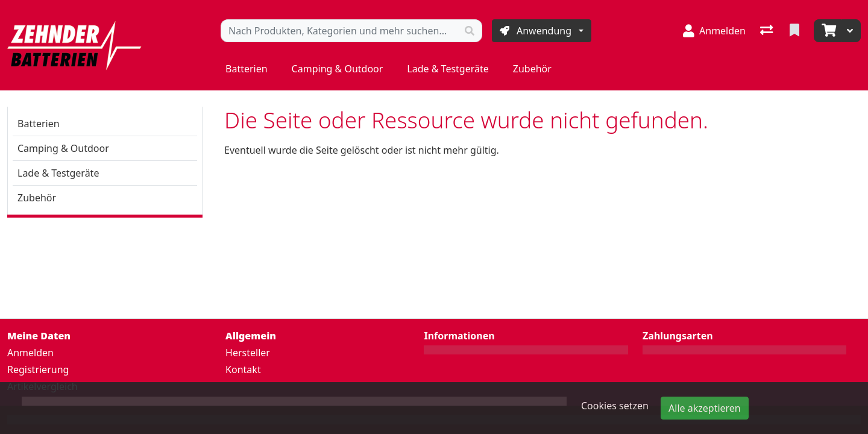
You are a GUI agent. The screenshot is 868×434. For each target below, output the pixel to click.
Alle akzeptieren (705, 408)
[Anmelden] (714, 31)
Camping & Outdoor (338, 69)
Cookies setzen (615, 406)
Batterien (247, 69)
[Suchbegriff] (339, 31)
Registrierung (38, 370)
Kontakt (243, 370)
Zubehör (532, 69)
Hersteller (248, 353)
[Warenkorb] (828, 31)
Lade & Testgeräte (448, 69)
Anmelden (30, 353)
